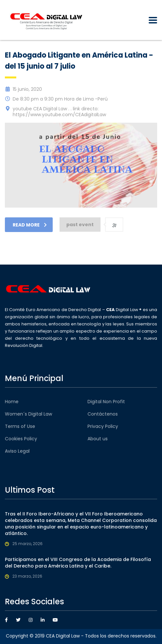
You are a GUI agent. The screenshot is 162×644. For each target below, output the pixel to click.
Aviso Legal (17, 451)
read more (30, 225)
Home (12, 402)
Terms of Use (20, 426)
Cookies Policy (21, 439)
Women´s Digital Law (28, 414)
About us (98, 439)
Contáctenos (103, 414)
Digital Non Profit (106, 402)
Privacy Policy (103, 426)
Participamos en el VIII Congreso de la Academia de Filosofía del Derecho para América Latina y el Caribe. (78, 563)
